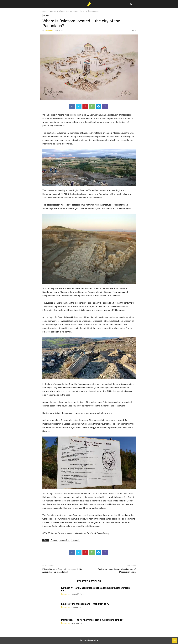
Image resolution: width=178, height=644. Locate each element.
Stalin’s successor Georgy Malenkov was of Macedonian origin (117, 571)
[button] (47, 4)
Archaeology (65, 540)
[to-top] (175, 639)
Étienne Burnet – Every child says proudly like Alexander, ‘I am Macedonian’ (62, 571)
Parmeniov (49, 31)
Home (45, 11)
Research (76, 540)
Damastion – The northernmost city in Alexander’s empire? (92, 620)
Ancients (53, 11)
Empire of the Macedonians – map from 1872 (85, 604)
